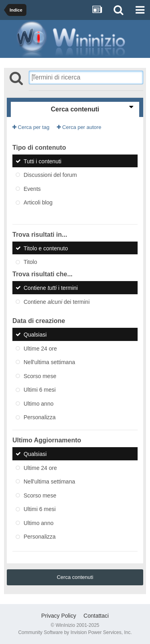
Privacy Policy (59, 616)
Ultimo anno (39, 403)
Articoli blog (38, 202)
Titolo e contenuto (46, 248)
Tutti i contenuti (42, 161)
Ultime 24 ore (40, 348)
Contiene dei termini (57, 301)
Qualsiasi (35, 335)
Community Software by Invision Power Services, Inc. (75, 632)
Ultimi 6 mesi (40, 390)
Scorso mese (40, 376)
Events (32, 188)
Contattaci (96, 616)
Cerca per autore (79, 127)
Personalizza (40, 417)
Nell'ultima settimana (49, 362)
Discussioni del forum (50, 175)
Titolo (30, 262)
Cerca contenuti (75, 577)
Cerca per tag (31, 127)
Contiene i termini (51, 288)
